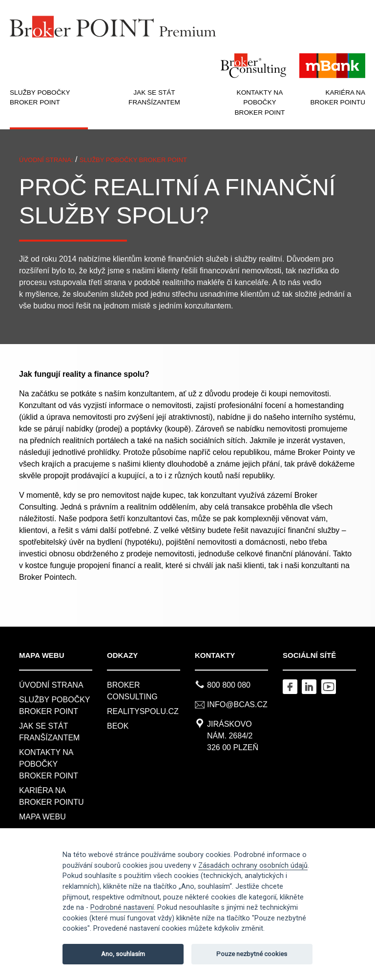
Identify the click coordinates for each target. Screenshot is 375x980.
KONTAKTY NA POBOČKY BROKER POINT (260, 102)
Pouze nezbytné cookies (252, 954)
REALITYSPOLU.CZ (143, 711)
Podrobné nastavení (122, 908)
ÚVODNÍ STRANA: (46, 160)
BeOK (118, 726)
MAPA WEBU (42, 817)
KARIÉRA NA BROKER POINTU (338, 97)
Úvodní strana (51, 685)
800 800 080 (229, 685)
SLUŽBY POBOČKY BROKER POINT (40, 97)
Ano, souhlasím (123, 954)
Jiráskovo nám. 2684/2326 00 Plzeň (233, 736)
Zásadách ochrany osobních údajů (253, 866)
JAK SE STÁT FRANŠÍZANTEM (154, 97)
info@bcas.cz (237, 704)
